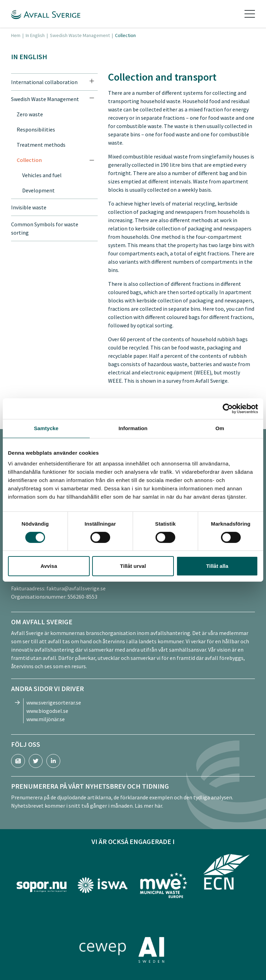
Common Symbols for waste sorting (45, 228)
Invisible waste (29, 207)
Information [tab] (133, 428)
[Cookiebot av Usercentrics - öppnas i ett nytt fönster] (228, 409)
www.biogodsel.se (47, 711)
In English (35, 35)
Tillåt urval (133, 566)
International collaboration (44, 82)
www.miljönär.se (46, 719)
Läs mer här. (149, 806)
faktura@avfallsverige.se (76, 588)
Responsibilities (36, 129)
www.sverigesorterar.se (54, 702)
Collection (29, 160)
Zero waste (30, 114)
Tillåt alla (217, 566)
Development (38, 190)
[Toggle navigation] (250, 14)
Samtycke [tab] (46, 428)
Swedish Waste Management (80, 35)
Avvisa (49, 566)
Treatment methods (41, 145)
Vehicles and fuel (42, 175)
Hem (16, 35)
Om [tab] (220, 428)
